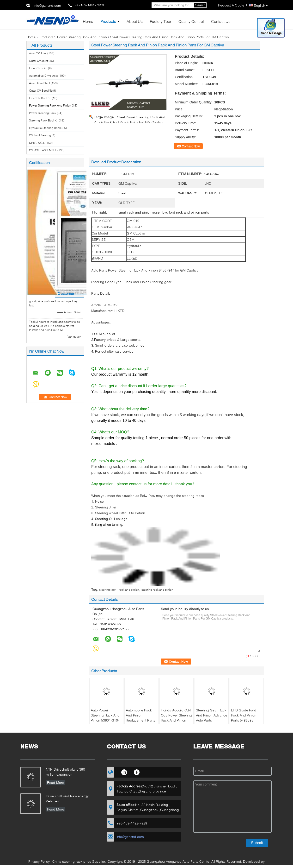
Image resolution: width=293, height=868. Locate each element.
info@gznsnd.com (47, 5)
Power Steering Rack (43, 113)
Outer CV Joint (38, 61)
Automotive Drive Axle (43, 76)
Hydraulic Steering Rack (45, 128)
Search (200, 5)
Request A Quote (231, 5)
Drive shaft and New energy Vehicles (67, 798)
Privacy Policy (39, 861)
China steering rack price (72, 861)
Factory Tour (161, 21)
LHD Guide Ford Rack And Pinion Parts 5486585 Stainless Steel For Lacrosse (245, 720)
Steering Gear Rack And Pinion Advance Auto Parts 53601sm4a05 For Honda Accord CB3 (212, 720)
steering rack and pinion (157, 590)
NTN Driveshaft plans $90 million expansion (65, 772)
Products (108, 21)
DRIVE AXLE (37, 143)
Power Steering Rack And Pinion (82, 37)
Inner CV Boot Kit (40, 98)
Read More (56, 782)
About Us (135, 21)
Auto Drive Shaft (40, 83)
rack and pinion (129, 590)
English (261, 5)
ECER (147, 866)
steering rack (108, 590)
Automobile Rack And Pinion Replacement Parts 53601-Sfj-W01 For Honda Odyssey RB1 (140, 723)
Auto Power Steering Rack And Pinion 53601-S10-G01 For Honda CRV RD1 (105, 720)
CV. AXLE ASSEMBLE (43, 150)
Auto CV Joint (38, 53)
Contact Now (191, 146)
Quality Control (191, 21)
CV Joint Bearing (40, 135)
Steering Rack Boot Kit (44, 120)
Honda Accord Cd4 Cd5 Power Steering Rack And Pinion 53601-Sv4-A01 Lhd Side (176, 720)
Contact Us (221, 21)
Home (88, 21)
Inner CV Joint (38, 68)
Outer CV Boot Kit (40, 91)
